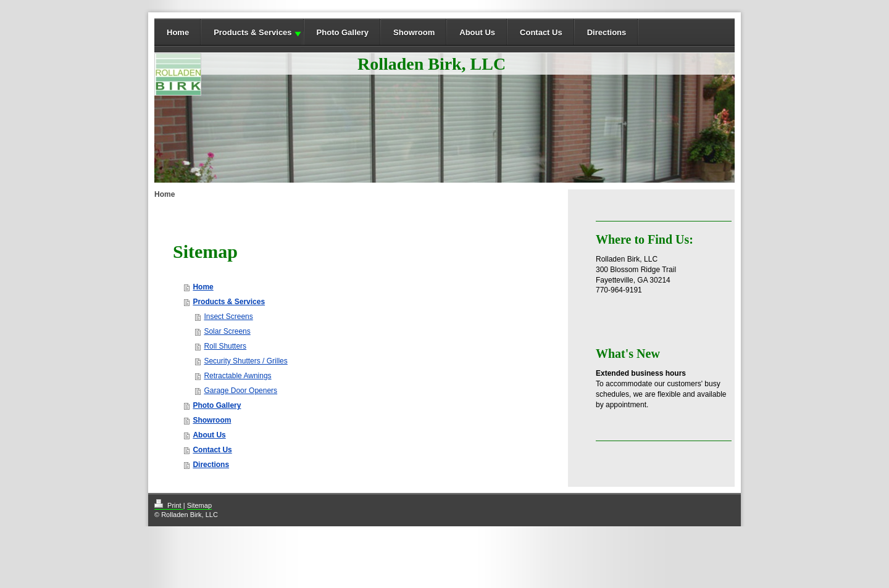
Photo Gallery (343, 32)
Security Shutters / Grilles (245, 361)
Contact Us (541, 32)
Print (169, 505)
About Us (477, 32)
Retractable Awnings (237, 376)
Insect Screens (228, 317)
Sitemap (199, 505)
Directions (607, 32)
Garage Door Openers (240, 391)
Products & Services (253, 32)
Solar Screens (227, 331)
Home (178, 32)
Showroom (414, 32)
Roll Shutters (225, 346)
